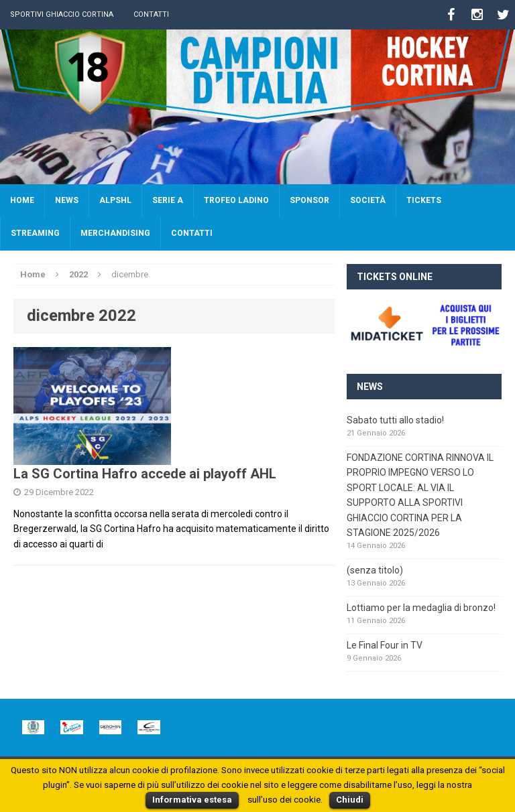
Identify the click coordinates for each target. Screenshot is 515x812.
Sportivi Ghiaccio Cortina (62, 14)
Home (22, 200)
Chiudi (350, 800)
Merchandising (115, 233)
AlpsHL (115, 200)
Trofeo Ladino (236, 200)
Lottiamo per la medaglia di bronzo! (421, 608)
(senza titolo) (375, 570)
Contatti (151, 14)
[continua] (126, 544)
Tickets (424, 200)
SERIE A (168, 200)
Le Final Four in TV (385, 645)
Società (368, 200)
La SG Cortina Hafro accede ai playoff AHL (145, 474)
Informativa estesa (192, 800)
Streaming (35, 233)
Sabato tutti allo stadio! (395, 420)
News (67, 200)
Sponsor (309, 200)
